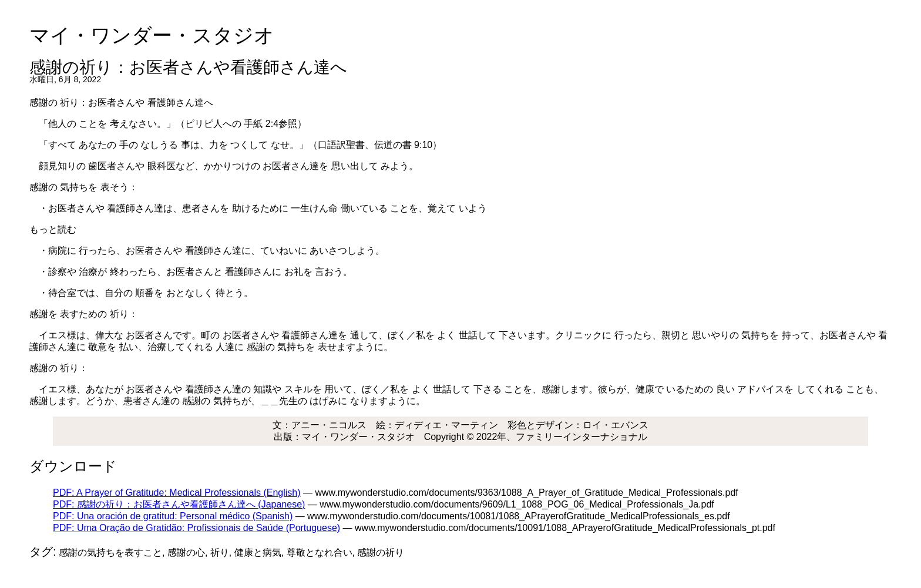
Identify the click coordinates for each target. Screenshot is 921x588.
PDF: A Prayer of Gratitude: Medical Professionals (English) (177, 493)
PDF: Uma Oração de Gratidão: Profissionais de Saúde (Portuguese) (196, 528)
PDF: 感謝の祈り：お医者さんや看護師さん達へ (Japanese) (179, 504)
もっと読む (53, 229)
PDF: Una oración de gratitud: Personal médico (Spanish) (173, 516)
